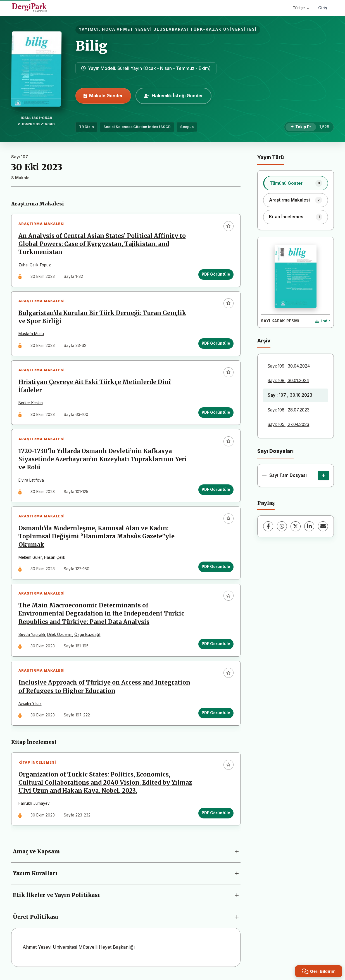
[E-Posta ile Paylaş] (323, 526)
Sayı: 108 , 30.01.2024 (288, 381)
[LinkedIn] (309, 526)
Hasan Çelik (55, 558)
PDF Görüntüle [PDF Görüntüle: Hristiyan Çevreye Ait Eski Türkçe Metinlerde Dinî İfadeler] (216, 413)
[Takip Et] (301, 127)
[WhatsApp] (282, 526)
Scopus (187, 127)
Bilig (91, 46)
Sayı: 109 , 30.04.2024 (289, 366)
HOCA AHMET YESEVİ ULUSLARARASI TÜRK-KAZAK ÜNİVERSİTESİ (179, 29)
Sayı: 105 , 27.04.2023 (288, 424)
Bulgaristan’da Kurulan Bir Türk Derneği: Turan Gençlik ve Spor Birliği (102, 318)
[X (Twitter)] (296, 526)
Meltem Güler (30, 558)
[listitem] (296, 183)
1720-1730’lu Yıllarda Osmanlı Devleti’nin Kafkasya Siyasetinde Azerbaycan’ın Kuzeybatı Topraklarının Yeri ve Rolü (103, 460)
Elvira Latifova (31, 481)
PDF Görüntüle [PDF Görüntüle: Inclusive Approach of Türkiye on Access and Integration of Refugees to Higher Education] (216, 715)
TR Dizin (86, 127)
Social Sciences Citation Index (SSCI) (137, 127)
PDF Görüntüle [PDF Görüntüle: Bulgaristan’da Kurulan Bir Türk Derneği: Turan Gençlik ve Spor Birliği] (216, 344)
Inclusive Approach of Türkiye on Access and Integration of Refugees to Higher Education (104, 689)
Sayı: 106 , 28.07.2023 (289, 410)
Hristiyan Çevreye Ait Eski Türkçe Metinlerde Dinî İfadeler (95, 387)
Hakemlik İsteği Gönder (173, 96)
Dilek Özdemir (60, 636)
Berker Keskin (31, 404)
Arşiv (264, 341)
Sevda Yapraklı (32, 636)
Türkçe (301, 8)
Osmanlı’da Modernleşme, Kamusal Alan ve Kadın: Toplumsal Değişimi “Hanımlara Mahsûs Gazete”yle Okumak (97, 538)
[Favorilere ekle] (228, 226)
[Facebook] (268, 526)
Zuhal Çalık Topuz (35, 265)
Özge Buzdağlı (87, 636)
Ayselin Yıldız (30, 705)
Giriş (323, 8)
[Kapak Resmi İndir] (323, 321)
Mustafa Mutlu (31, 334)
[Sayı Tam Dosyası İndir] (323, 475)
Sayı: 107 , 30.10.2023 (290, 395)
